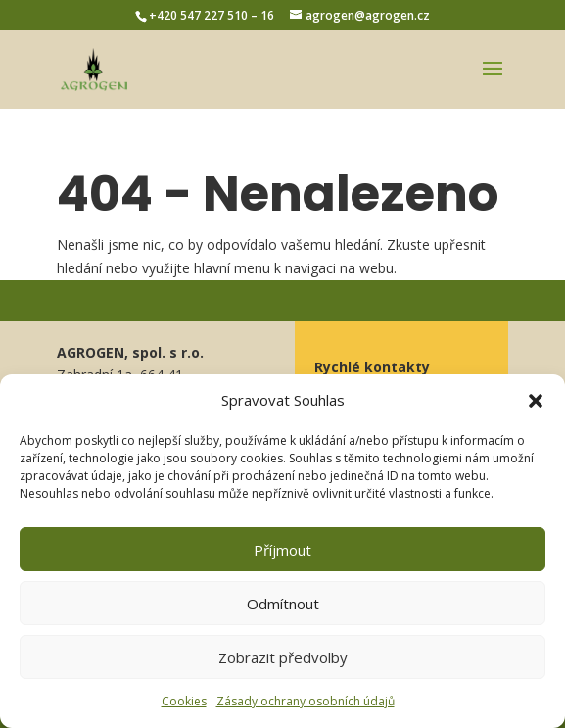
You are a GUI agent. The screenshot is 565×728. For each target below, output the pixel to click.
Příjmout (282, 550)
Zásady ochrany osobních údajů (306, 701)
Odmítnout (283, 604)
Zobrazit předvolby (283, 657)
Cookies (184, 701)
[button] (536, 401)
